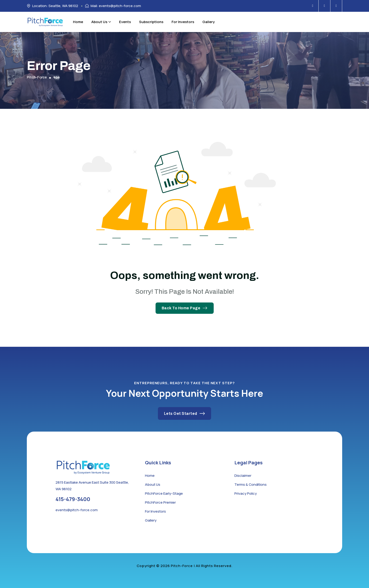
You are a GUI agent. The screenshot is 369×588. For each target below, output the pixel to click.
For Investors (183, 22)
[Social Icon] (313, 6)
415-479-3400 (73, 499)
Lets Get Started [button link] (185, 413)
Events (125, 22)
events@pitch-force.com (77, 510)
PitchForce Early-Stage (164, 493)
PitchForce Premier (160, 502)
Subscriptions (151, 22)
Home (78, 22)
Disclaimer (243, 476)
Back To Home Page (185, 308)
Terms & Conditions (251, 484)
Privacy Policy (246, 493)
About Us (101, 22)
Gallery (209, 22)
